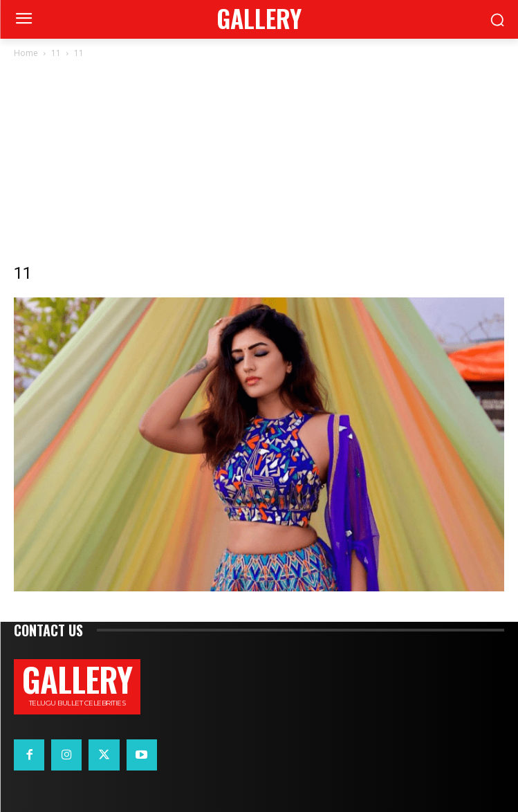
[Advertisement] (259, 165)
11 (56, 53)
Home (26, 53)
